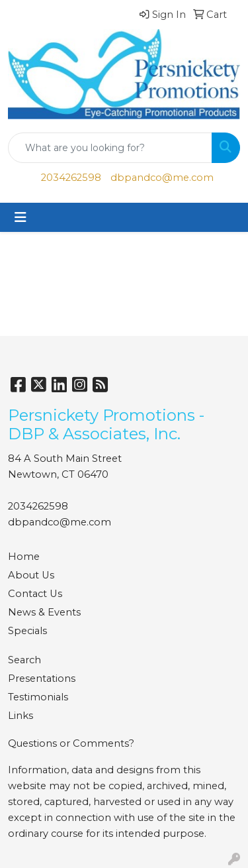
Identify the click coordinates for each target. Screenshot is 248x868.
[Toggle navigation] (21, 217)
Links (21, 716)
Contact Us (35, 594)
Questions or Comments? (71, 743)
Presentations (42, 678)
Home (24, 557)
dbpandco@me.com (162, 178)
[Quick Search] (110, 148)
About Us (31, 575)
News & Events (44, 612)
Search (24, 660)
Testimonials (38, 697)
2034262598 (71, 178)
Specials (27, 631)
